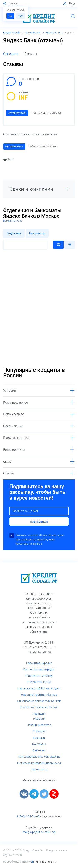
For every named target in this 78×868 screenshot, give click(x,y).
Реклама (39, 738)
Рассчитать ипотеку (39, 676)
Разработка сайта (16, 862)
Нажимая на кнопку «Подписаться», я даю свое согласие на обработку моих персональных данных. (40, 539)
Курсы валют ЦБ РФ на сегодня (39, 688)
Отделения (14, 233)
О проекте (39, 731)
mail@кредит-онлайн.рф (39, 832)
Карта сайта (39, 769)
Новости (39, 719)
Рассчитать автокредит (39, 669)
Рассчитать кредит (39, 663)
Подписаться (39, 522)
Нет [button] (20, 16)
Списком (70, 244)
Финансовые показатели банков (39, 701)
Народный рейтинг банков (39, 695)
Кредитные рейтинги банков (39, 707)
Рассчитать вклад (39, 682)
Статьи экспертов (39, 725)
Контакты (39, 744)
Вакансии (39, 750)
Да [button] (10, 16)
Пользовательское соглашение (39, 757)
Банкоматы (37, 233)
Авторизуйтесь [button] (17, 113)
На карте (58, 244)
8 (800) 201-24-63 (28, 816)
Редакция (39, 714)
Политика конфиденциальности (39, 763)
